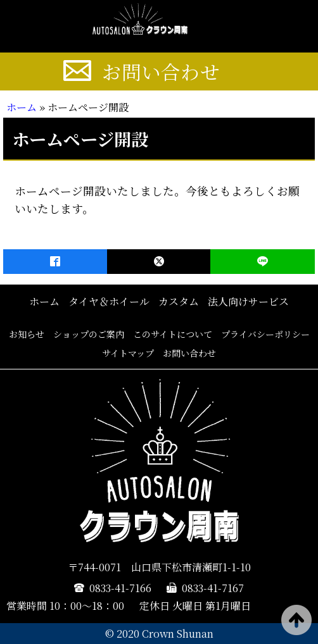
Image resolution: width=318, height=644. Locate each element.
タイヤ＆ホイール (109, 301)
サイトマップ (128, 353)
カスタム (179, 301)
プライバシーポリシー (265, 334)
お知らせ (27, 334)
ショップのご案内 (89, 334)
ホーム (22, 107)
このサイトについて (173, 334)
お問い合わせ (161, 71)
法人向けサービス (248, 301)
